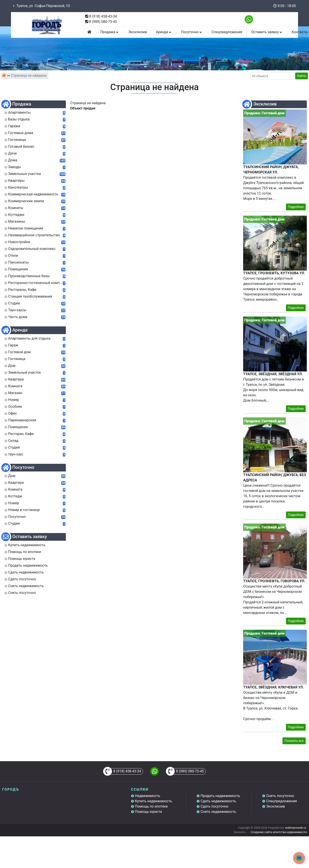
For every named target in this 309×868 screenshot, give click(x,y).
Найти (302, 76)
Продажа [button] (110, 32)
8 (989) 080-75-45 (103, 22)
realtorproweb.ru (296, 828)
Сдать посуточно (215, 806)
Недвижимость (148, 796)
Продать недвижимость (220, 796)
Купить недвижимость (154, 801)
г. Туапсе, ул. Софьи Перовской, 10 (41, 6)
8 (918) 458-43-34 (103, 16)
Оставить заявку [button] (267, 32)
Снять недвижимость (218, 812)
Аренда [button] (164, 32)
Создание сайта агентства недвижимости (279, 832)
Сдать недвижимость (218, 801)
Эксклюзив (137, 32)
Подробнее (296, 207)
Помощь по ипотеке (151, 806)
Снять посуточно (280, 796)
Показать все (294, 741)
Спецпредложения (227, 32)
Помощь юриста (148, 812)
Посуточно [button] (192, 32)
